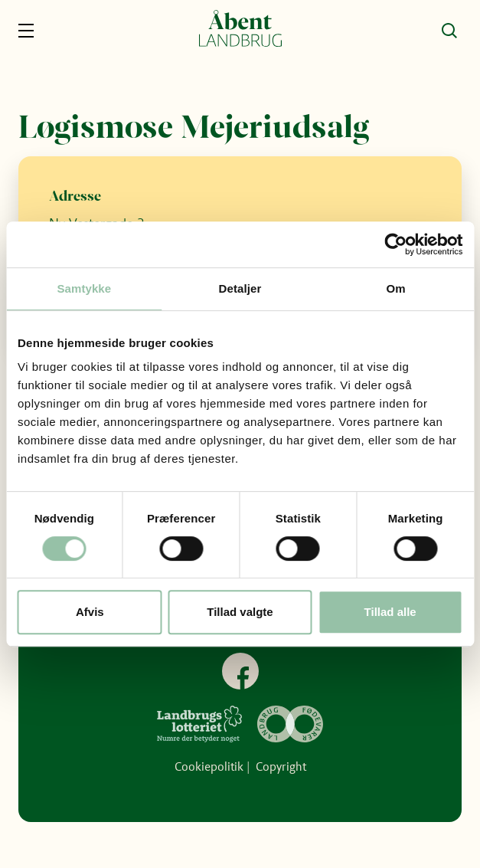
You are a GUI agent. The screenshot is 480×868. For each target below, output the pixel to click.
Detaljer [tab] (240, 288)
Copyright (281, 766)
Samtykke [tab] (84, 288)
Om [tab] (396, 288)
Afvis (90, 612)
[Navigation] (31, 31)
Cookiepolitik (209, 766)
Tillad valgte (240, 612)
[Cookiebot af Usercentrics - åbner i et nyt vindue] (395, 244)
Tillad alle (390, 612)
